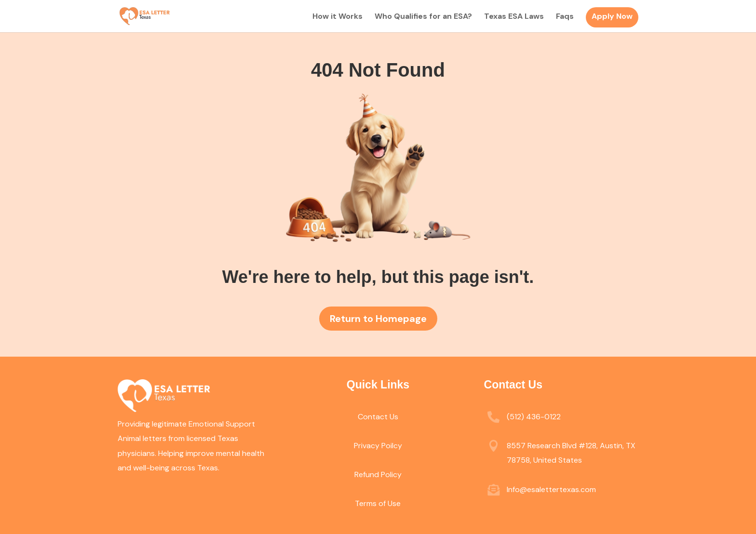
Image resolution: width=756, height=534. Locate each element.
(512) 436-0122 (534, 417)
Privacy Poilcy (378, 446)
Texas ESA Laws (514, 17)
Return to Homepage (378, 319)
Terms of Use (378, 503)
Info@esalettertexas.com (551, 489)
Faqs (565, 17)
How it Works (337, 17)
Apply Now (612, 16)
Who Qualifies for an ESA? (423, 17)
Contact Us (378, 417)
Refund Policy (378, 474)
